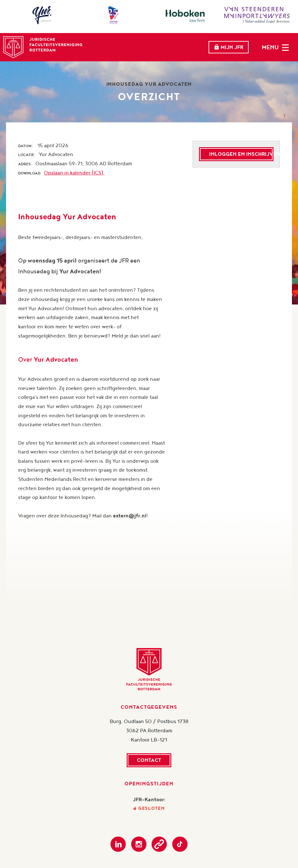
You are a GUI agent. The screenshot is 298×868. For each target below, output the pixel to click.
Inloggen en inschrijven (241, 154)
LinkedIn (118, 844)
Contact (149, 760)
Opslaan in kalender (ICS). (74, 173)
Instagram (139, 844)
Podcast (159, 844)
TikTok (180, 844)
